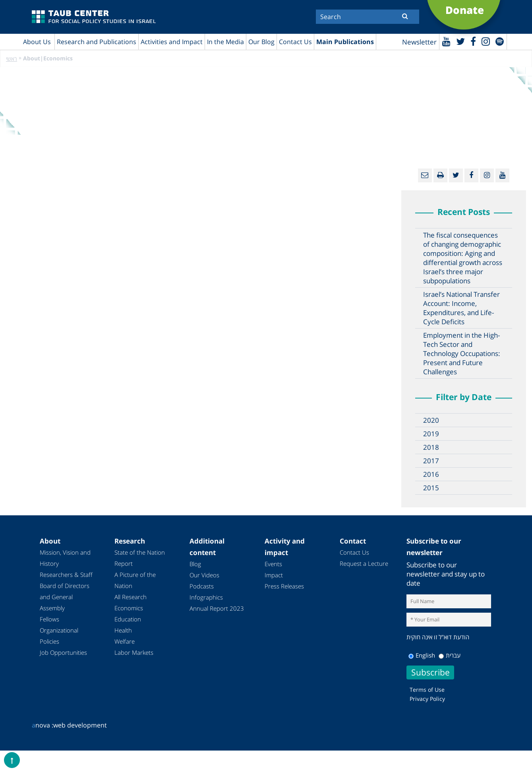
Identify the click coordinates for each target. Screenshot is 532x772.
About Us (37, 42)
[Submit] (405, 16)
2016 (431, 474)
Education (128, 619)
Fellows (49, 619)
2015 (431, 488)
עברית (450, 655)
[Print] (440, 175)
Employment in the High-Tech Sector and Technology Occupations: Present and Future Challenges (462, 353)
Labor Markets (134, 652)
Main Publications (345, 42)
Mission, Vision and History (65, 558)
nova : (43, 725)
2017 (431, 461)
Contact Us (295, 42)
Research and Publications (97, 42)
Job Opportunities (63, 652)
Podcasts (202, 586)
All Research (131, 597)
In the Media (225, 42)
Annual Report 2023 (217, 608)
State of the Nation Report (140, 558)
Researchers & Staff (66, 575)
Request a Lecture (364, 563)
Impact (274, 575)
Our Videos (204, 575)
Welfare (125, 641)
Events (273, 564)
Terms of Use (427, 690)
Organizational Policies (59, 636)
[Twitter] (460, 41)
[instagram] (486, 41)
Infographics (206, 597)
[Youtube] (446, 41)
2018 (431, 447)
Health (123, 630)
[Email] (425, 175)
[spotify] (500, 41)
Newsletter (419, 42)
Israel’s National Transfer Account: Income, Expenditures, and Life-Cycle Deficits (461, 308)
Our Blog (261, 42)
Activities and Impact (172, 42)
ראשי (12, 59)
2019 (431, 434)
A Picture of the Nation (135, 580)
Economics (129, 608)
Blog (195, 564)
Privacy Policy (427, 699)
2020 (431, 420)
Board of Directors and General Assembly (65, 597)
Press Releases (284, 586)
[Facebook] (473, 41)
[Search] (368, 17)
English (422, 655)
